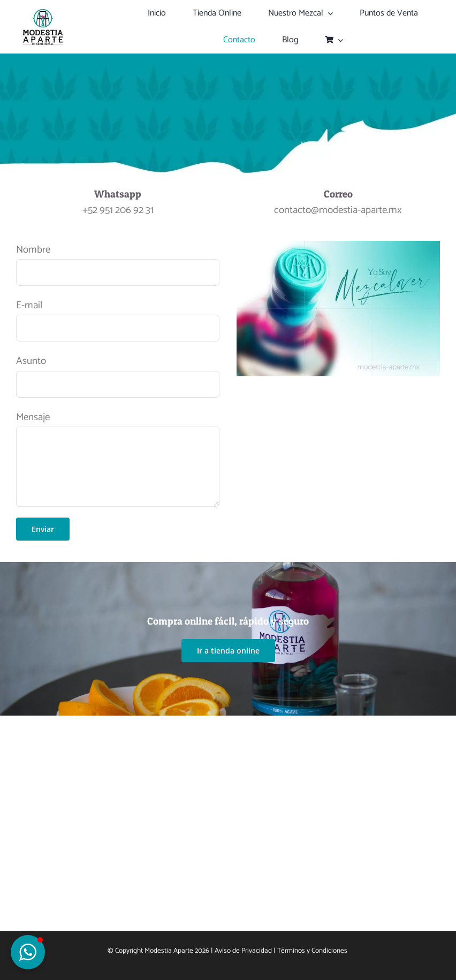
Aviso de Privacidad (243, 951)
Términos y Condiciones (313, 951)
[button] (28, 952)
